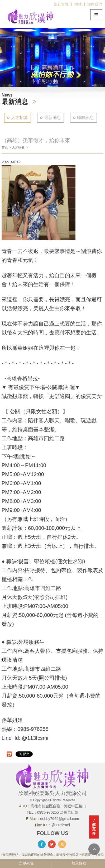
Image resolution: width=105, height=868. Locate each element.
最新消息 (52, 118)
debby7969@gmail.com (59, 819)
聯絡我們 (95, 4)
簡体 (78, 4)
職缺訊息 (85, 118)
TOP (94, 849)
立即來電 (26, 863)
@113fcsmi (61, 825)
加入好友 (79, 863)
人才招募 (20, 118)
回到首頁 (61, 4)
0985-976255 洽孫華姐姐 (58, 812)
